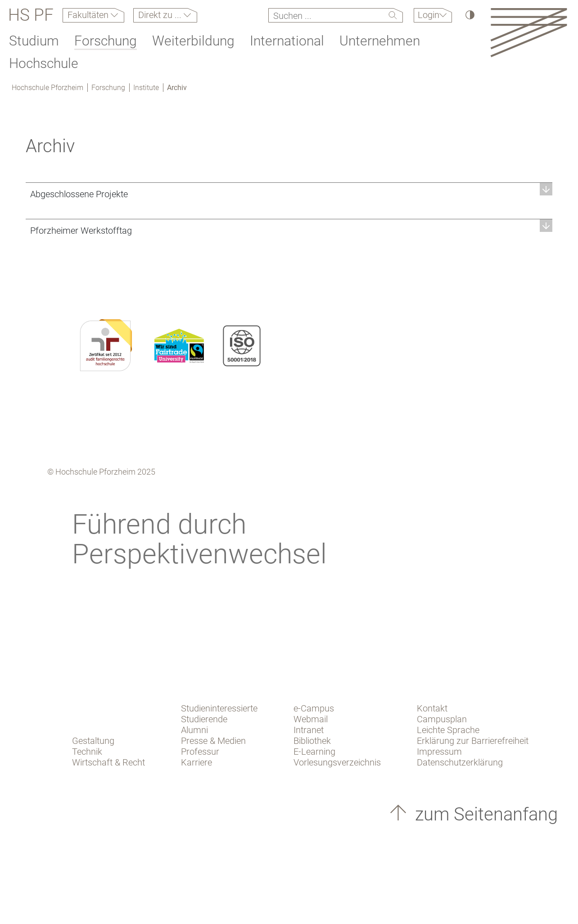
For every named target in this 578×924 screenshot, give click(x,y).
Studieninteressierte (219, 708)
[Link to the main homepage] (529, 32)
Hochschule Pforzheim (47, 88)
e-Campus (314, 708)
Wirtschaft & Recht (108, 762)
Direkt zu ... (161, 15)
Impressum (439, 752)
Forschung (106, 41)
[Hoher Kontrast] (469, 15)
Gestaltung (93, 741)
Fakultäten (89, 15)
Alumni (194, 730)
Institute (146, 88)
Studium (34, 41)
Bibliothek (312, 741)
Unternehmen (380, 41)
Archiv (177, 88)
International (287, 41)
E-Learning (314, 752)
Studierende (204, 719)
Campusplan (442, 719)
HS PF (31, 15)
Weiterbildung (193, 41)
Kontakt (432, 708)
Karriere (196, 762)
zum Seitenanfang (484, 814)
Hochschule (44, 63)
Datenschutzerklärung (460, 762)
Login (429, 15)
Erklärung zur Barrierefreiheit (473, 741)
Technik (87, 752)
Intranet (309, 730)
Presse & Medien (213, 741)
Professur (200, 752)
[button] (289, 194)
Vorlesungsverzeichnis (337, 762)
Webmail (311, 719)
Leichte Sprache (448, 730)
